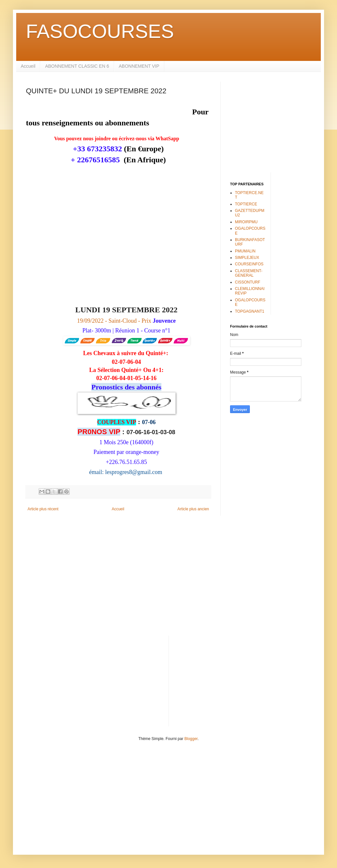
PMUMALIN (245, 251)
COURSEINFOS (249, 264)
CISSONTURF (248, 282)
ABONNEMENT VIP (139, 66)
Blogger (191, 739)
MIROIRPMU (246, 222)
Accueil (28, 66)
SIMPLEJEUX (247, 258)
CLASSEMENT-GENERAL (249, 273)
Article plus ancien (193, 509)
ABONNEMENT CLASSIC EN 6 (77, 66)
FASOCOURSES (100, 31)
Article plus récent (43, 509)
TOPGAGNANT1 (250, 311)
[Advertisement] (271, 122)
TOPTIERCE (246, 204)
